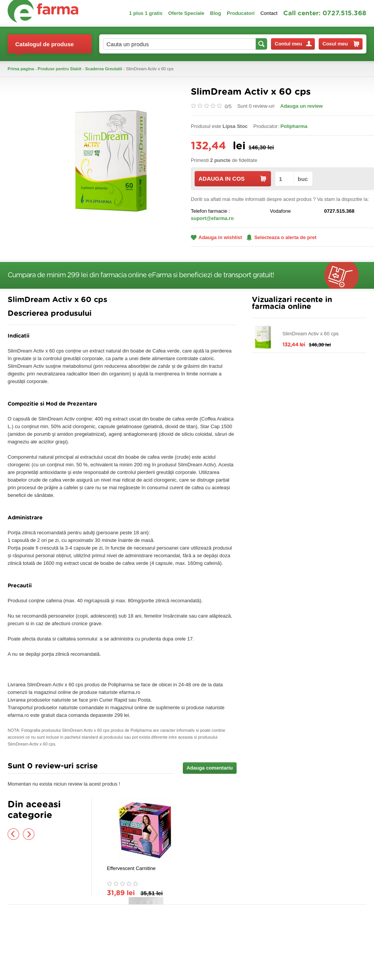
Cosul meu (341, 44)
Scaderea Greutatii (104, 69)
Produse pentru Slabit (60, 69)
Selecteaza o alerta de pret (281, 238)
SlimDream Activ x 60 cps (310, 334)
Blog (215, 13)
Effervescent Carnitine (131, 868)
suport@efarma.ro (212, 218)
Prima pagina (21, 69)
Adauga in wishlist (216, 237)
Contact (269, 13)
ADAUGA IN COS (232, 179)
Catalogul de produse (44, 47)
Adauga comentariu (210, 768)
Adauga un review (301, 106)
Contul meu (293, 44)
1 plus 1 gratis (146, 13)
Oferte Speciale (186, 13)
